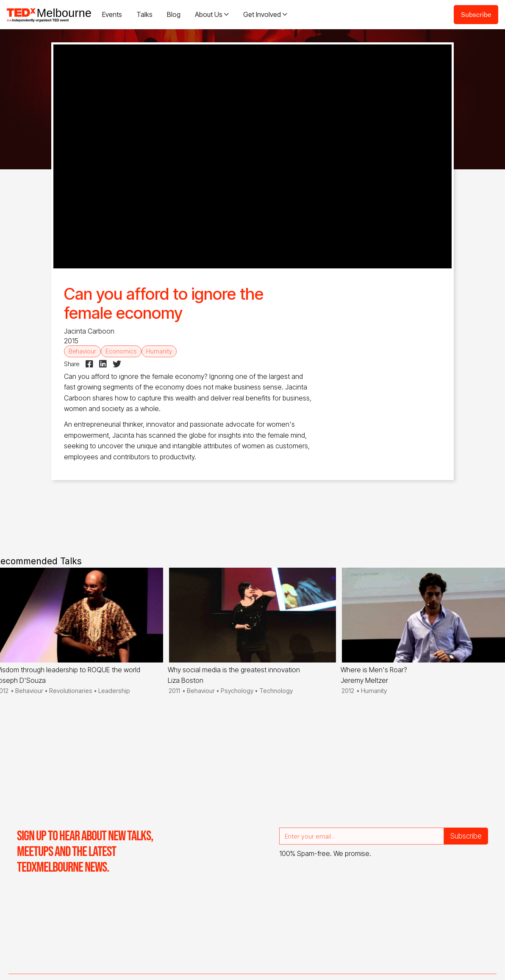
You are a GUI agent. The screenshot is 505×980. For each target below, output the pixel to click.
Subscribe (476, 14)
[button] (212, 15)
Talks (144, 14)
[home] (49, 14)
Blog (174, 14)
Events (112, 14)
